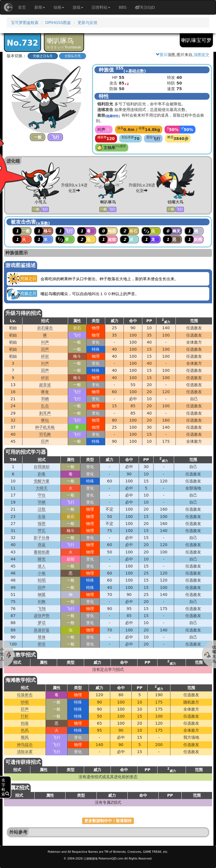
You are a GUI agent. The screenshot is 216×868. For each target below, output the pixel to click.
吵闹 (25, 702)
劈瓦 (42, 531)
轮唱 (42, 580)
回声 (45, 349)
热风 (25, 730)
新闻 (40, 7)
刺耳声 (45, 413)
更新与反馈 (87, 23)
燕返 (42, 545)
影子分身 (42, 538)
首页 (22, 7)
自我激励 (42, 467)
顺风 (25, 737)
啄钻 (45, 420)
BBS (123, 7)
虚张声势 (42, 616)
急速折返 (42, 630)
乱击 (45, 406)
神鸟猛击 (25, 745)
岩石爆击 (45, 328)
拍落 (25, 723)
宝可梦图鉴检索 (25, 23)
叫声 (45, 342)
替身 (42, 637)
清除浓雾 (25, 752)
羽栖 (45, 399)
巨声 (45, 441)
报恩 (42, 524)
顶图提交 (201, 55)
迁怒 (42, 509)
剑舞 (42, 602)
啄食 (45, 392)
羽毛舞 (45, 434)
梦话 (42, 623)
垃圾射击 (25, 695)
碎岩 (45, 356)
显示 (161, 55)
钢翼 (42, 595)
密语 (42, 644)
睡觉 (42, 559)
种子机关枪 (45, 427)
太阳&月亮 (72, 56)
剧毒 (42, 474)
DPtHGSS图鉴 (58, 23)
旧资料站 (101, 7)
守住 (42, 495)
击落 (42, 517)
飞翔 (42, 609)
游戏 (78, 7)
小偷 (42, 573)
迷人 (42, 566)
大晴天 (42, 488)
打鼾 (25, 716)
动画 (59, 7)
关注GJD (145, 7)
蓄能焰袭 (42, 552)
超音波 (45, 385)
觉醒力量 (42, 481)
